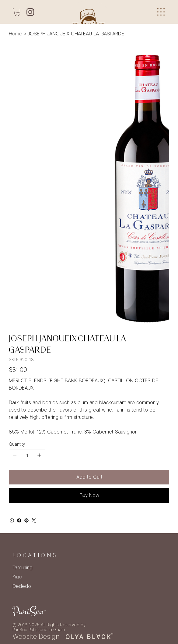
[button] (17, 12)
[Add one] (39, 455)
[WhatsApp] (12, 520)
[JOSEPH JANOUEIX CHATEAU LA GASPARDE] (76, 34)
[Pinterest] (26, 520)
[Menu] (161, 12)
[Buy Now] (89, 495)
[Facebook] (19, 520)
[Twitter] (34, 520)
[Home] (16, 34)
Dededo (22, 586)
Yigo (17, 577)
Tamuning (23, 568)
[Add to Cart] (89, 477)
